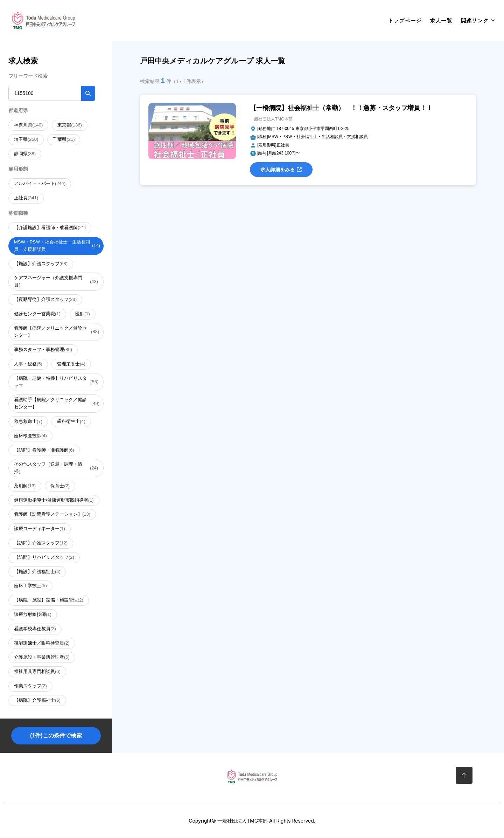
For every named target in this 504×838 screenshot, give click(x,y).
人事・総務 (28, 364)
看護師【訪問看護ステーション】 (52, 514)
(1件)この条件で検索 (56, 736)
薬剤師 (25, 486)
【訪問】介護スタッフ (41, 543)
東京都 (69, 125)
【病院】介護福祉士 (37, 700)
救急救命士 (28, 422)
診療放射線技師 (33, 615)
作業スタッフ (30, 686)
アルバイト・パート (40, 184)
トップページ (405, 20)
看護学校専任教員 (35, 629)
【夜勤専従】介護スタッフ (45, 300)
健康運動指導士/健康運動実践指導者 (54, 500)
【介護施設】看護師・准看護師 (50, 228)
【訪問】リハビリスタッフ (44, 558)
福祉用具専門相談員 (37, 672)
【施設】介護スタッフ (41, 264)
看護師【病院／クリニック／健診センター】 (57, 332)
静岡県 (25, 154)
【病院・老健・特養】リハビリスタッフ (56, 382)
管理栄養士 (71, 364)
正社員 (26, 198)
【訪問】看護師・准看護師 (44, 450)
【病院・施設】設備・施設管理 (49, 600)
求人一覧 (441, 20)
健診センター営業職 (37, 314)
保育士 (60, 486)
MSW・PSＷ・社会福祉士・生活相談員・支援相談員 (57, 246)
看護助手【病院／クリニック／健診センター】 (57, 403)
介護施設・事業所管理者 (42, 657)
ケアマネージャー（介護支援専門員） (56, 281)
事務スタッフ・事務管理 (43, 350)
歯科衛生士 (71, 422)
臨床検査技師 (30, 436)
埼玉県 (26, 140)
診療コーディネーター (40, 529)
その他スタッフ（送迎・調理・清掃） (56, 468)
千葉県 (64, 140)
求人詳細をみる (281, 170)
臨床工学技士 (30, 586)
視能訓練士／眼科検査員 (42, 643)
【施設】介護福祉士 (37, 572)
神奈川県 (28, 125)
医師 (83, 314)
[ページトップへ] (464, 775)
